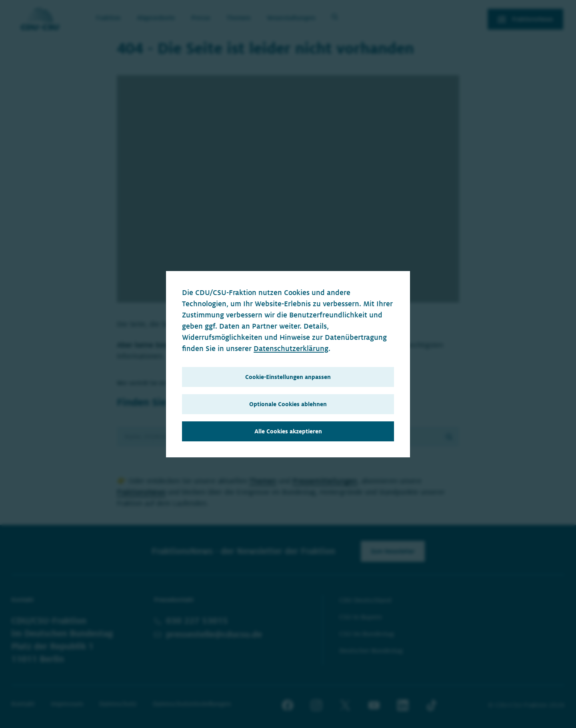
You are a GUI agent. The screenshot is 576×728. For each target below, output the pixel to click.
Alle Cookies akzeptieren (288, 431)
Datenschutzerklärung (291, 349)
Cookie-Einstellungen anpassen (288, 377)
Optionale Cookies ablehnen (288, 404)
